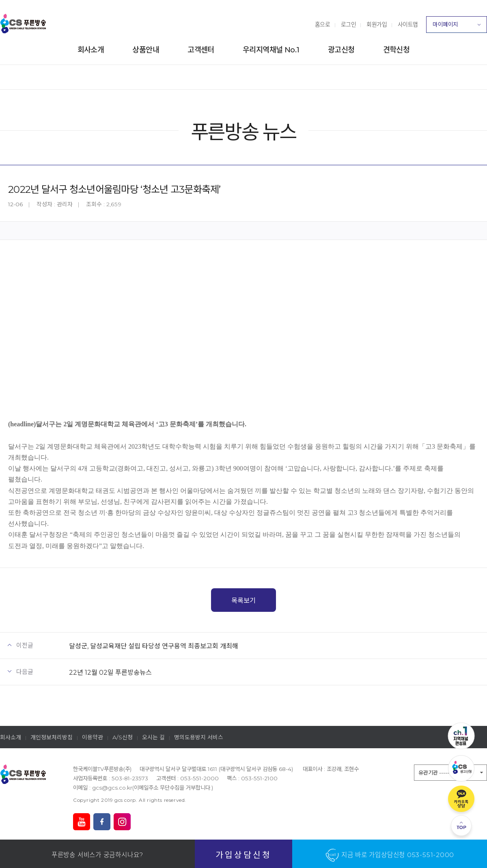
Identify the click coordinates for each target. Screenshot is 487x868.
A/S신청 (123, 737)
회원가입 (377, 24)
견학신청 (396, 50)
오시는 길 (153, 737)
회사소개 (91, 50)
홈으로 (323, 24)
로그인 (349, 24)
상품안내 (146, 50)
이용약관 (93, 737)
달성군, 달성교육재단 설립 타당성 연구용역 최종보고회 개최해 (154, 646)
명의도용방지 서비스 (199, 737)
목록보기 (243, 600)
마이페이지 (457, 27)
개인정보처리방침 (52, 737)
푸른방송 (23, 24)
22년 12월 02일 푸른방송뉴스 (110, 672)
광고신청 (341, 50)
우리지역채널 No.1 (271, 50)
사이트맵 (408, 24)
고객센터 (201, 50)
